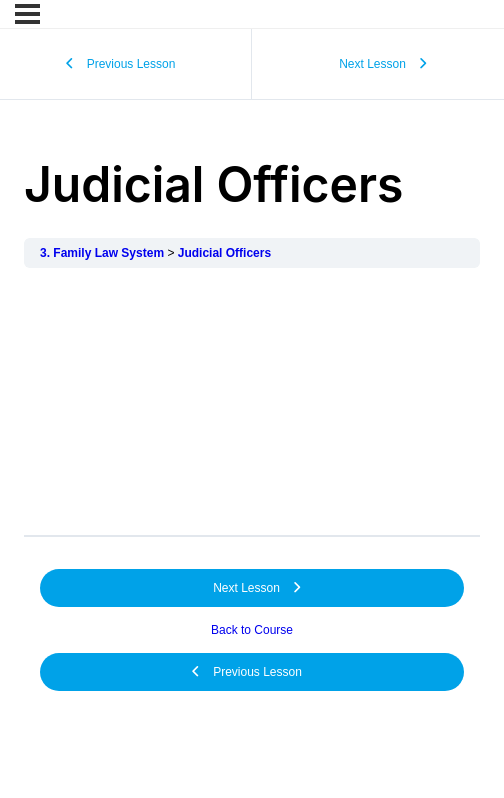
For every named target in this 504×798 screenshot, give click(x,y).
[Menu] (27, 14)
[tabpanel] (252, 401)
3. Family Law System (102, 253)
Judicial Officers (224, 253)
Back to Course (252, 630)
